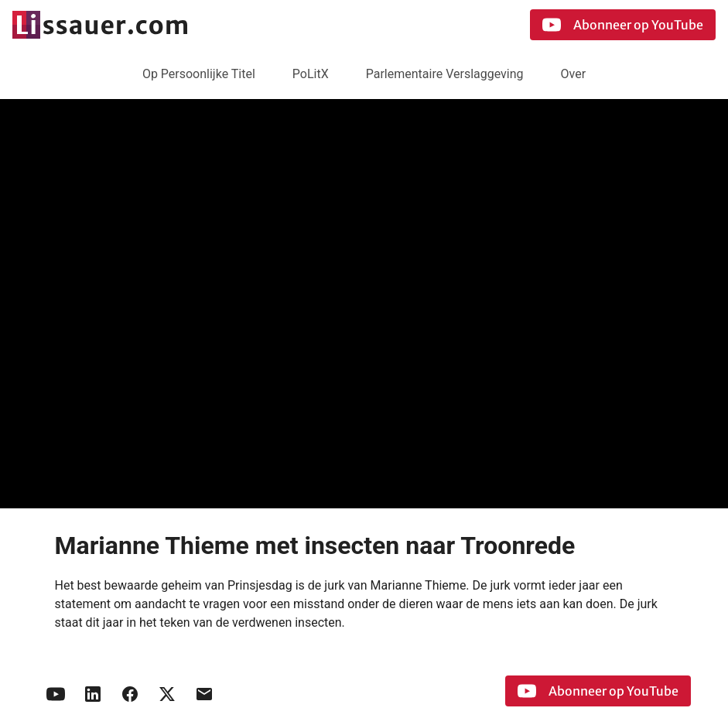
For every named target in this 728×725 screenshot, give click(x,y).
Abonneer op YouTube (623, 25)
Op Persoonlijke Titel (199, 74)
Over (574, 74)
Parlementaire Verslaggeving (445, 74)
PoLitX (311, 74)
